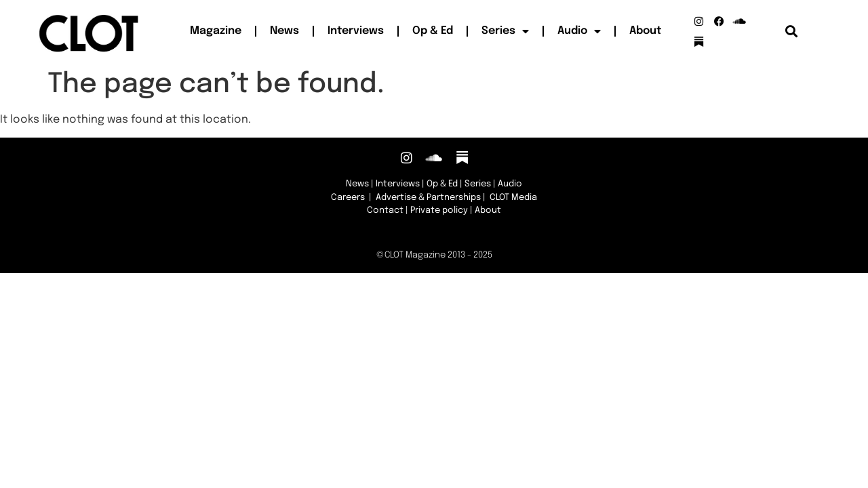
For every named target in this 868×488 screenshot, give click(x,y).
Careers (348, 198)
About (645, 31)
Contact (385, 210)
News (284, 31)
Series (505, 31)
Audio (579, 31)
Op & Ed (433, 31)
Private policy (439, 210)
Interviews (356, 31)
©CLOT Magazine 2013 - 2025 (434, 255)
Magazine (216, 31)
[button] (792, 32)
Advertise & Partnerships (428, 198)
